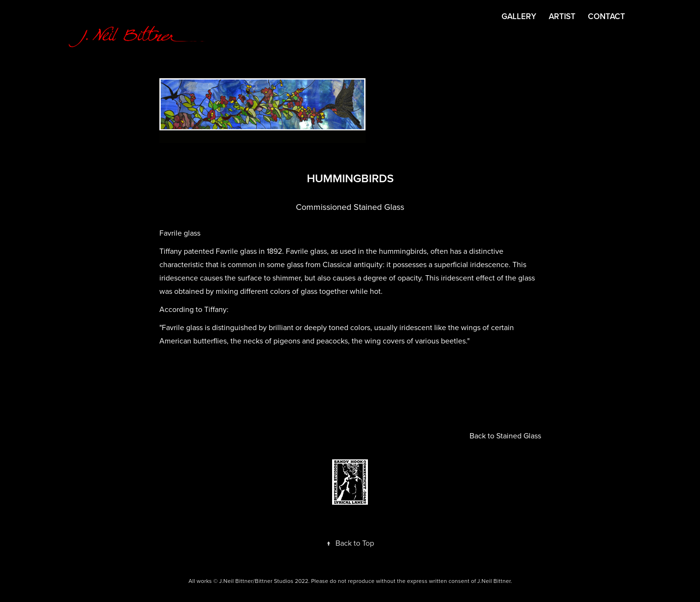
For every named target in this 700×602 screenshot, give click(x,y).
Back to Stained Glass (505, 436)
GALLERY (519, 16)
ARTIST (562, 16)
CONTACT (606, 16)
